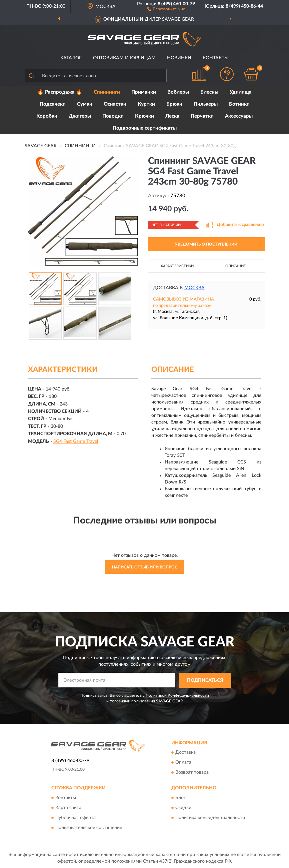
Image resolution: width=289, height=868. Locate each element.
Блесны (209, 92)
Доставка (185, 753)
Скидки (183, 808)
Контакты (216, 58)
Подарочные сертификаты (145, 128)
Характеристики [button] (177, 266)
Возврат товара (192, 773)
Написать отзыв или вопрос (145, 567)
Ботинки (239, 104)
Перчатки (202, 116)
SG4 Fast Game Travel (76, 441)
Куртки (146, 104)
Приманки (144, 92)
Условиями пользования (132, 701)
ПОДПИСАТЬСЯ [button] (205, 680)
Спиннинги (107, 92)
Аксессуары (239, 116)
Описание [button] (235, 266)
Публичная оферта (75, 818)
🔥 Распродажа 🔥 (60, 92)
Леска (172, 116)
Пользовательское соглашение (89, 828)
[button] (166, 9)
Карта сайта (68, 808)
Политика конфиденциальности (210, 818)
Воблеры (178, 92)
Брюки (174, 104)
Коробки (47, 116)
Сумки (85, 104)
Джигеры (80, 116)
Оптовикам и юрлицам (124, 58)
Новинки (179, 58)
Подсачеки (53, 104)
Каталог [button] (71, 58)
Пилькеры (206, 104)
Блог (180, 798)
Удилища (241, 92)
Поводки (113, 116)
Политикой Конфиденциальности (177, 695)
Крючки (144, 116)
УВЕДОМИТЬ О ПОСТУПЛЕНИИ (206, 244)
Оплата (183, 763)
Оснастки (115, 104)
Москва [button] (194, 288)
